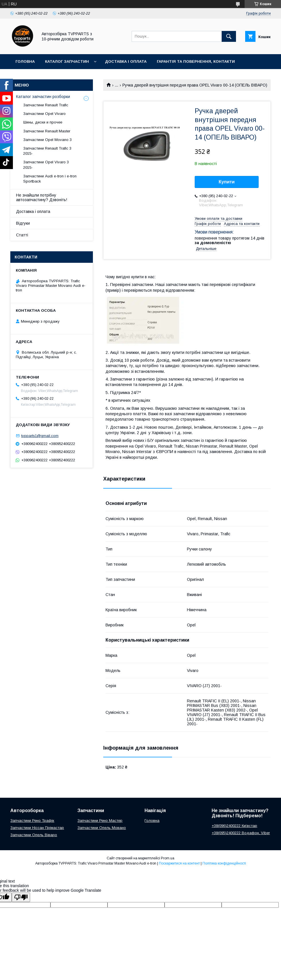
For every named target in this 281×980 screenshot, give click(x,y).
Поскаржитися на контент (179, 863)
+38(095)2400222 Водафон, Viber (241, 833)
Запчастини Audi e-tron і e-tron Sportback (50, 179)
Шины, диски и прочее (43, 122)
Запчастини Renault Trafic (46, 105)
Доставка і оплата (126, 61)
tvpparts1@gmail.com (40, 436)
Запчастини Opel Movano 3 (47, 140)
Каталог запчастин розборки (43, 97)
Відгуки (23, 223)
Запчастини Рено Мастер (100, 821)
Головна (25, 61)
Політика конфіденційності (224, 863)
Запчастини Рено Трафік (32, 821)
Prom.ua (168, 858)
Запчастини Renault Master (47, 131)
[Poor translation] (21, 897)
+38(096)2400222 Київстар (234, 826)
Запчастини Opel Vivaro (44, 114)
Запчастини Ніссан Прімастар (37, 828)
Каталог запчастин (67, 61)
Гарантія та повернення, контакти (196, 61)
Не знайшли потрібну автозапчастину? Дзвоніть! (42, 197)
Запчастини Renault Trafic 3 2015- (47, 151)
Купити (227, 182)
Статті (22, 235)
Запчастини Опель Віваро (34, 835)
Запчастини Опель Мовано (102, 828)
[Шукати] (229, 36)
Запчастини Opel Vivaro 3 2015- (46, 165)
